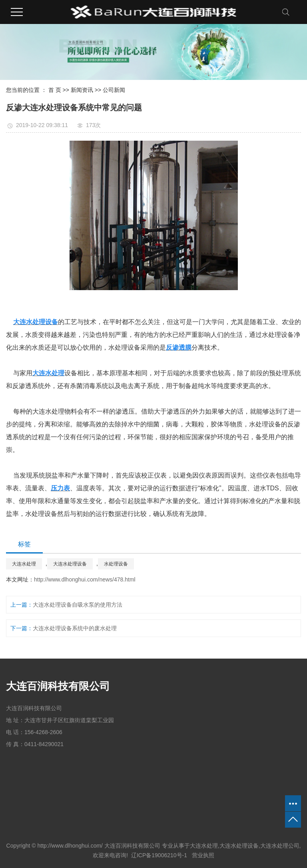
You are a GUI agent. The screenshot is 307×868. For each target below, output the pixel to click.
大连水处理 (24, 564)
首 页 (55, 90)
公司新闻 (114, 90)
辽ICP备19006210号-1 (159, 855)
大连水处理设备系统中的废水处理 (75, 628)
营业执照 (202, 855)
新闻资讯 (82, 90)
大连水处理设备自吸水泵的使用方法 (78, 605)
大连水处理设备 (70, 564)
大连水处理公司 (280, 846)
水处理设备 (116, 564)
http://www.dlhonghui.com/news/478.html (85, 579)
